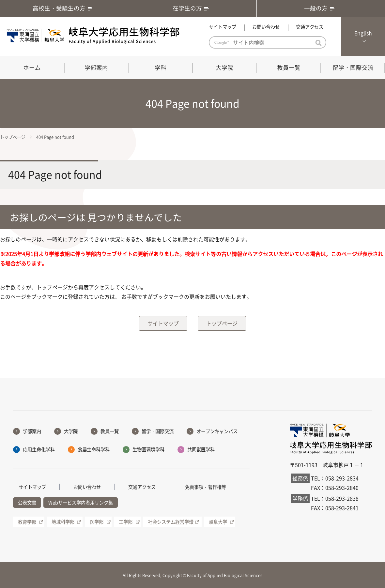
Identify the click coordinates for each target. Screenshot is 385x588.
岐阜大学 (218, 522)
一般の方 (321, 8)
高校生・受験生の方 (64, 8)
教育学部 (27, 522)
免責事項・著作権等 (206, 487)
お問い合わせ (266, 27)
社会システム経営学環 (171, 522)
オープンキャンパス (217, 431)
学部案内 (96, 68)
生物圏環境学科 (148, 449)
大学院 (224, 68)
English (363, 33)
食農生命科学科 (94, 449)
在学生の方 (192, 8)
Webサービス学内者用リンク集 (81, 503)
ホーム (32, 68)
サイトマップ (223, 27)
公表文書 (27, 503)
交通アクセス (310, 27)
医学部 (97, 522)
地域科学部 (63, 522)
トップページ (13, 137)
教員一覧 (289, 68)
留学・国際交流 (353, 68)
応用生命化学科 (39, 449)
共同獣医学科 (201, 449)
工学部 (126, 522)
